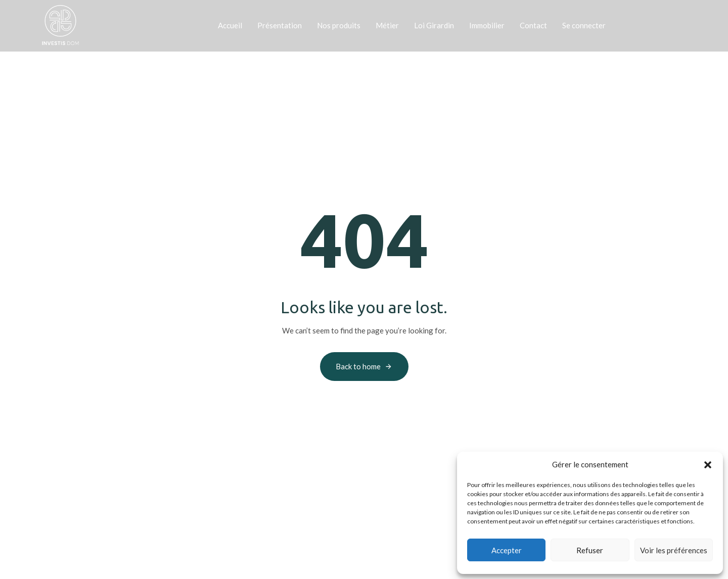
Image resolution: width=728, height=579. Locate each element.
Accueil (230, 25)
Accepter (507, 550)
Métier (387, 25)
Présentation (280, 25)
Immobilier (487, 25)
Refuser (590, 550)
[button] (708, 465)
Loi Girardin (434, 25)
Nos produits (339, 25)
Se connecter (584, 25)
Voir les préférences (674, 550)
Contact (533, 25)
